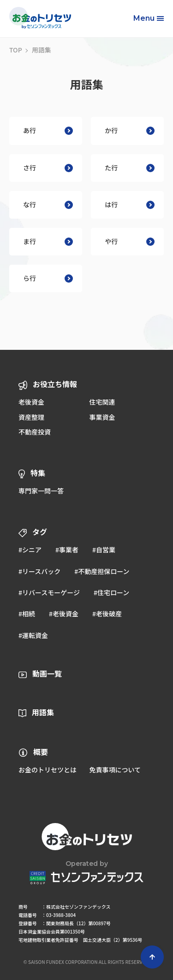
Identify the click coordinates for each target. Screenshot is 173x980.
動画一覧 (47, 673)
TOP (16, 50)
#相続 (27, 614)
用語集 (43, 712)
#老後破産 (107, 614)
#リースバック (39, 571)
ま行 (48, 241)
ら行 (48, 278)
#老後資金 (64, 614)
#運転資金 (33, 635)
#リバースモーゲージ (49, 592)
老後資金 (31, 402)
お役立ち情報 (55, 384)
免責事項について (115, 770)
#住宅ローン (111, 592)
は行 (130, 204)
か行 (130, 130)
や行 (130, 241)
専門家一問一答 (41, 491)
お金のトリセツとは (48, 770)
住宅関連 (102, 402)
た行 (130, 168)
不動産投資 (35, 432)
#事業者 (67, 550)
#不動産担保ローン (102, 571)
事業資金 (102, 417)
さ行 (48, 168)
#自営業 (104, 550)
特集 (38, 473)
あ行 (48, 130)
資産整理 (31, 417)
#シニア (30, 550)
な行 (48, 204)
